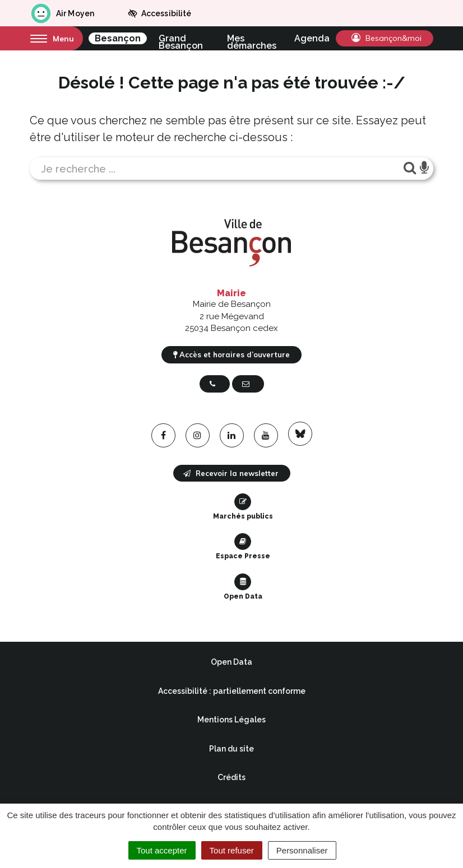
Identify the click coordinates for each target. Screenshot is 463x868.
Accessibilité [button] (159, 13)
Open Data (243, 587)
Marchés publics (243, 507)
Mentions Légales (231, 720)
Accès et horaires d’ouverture (231, 354)
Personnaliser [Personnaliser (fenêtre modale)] (302, 850)
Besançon (118, 38)
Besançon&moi (386, 38)
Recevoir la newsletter (231, 473)
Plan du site (231, 749)
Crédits (231, 777)
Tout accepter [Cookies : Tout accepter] (162, 850)
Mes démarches (252, 39)
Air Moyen (62, 13)
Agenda (312, 38)
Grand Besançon (181, 39)
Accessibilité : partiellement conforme (232, 691)
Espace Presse (243, 547)
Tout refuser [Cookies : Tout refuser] (232, 850)
